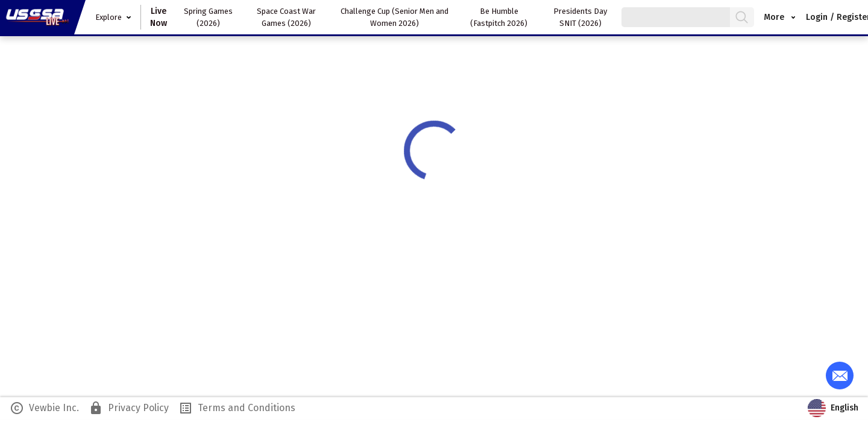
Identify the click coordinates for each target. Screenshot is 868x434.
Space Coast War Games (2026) (286, 17)
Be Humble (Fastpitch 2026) (499, 17)
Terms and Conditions (237, 408)
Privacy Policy (129, 408)
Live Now (159, 17)
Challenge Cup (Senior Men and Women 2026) (395, 17)
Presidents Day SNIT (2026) (580, 17)
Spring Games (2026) (208, 17)
